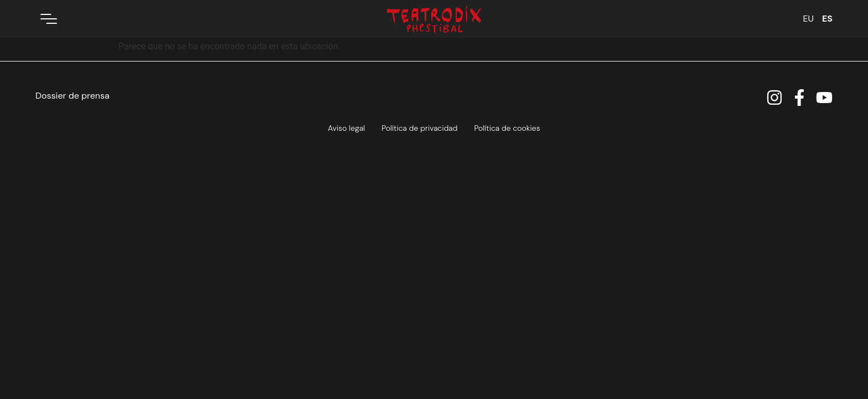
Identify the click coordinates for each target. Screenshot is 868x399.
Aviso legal (346, 128)
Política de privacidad (419, 128)
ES (827, 19)
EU (808, 19)
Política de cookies (507, 128)
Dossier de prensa (73, 96)
